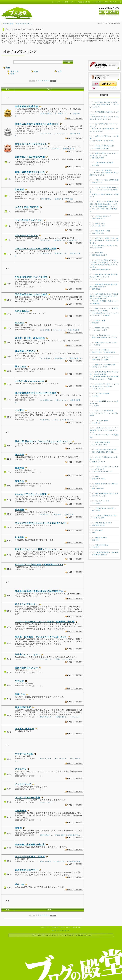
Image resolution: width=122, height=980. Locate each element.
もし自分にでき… (60, 861)
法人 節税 (99, 530)
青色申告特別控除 (102, 545)
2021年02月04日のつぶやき (106, 102)
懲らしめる (21, 366)
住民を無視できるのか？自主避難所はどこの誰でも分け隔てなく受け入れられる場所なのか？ (104, 296)
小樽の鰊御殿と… (46, 199)
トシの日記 (96, 345)
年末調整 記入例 (98, 525)
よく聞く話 (96, 423)
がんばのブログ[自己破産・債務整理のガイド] (39, 565)
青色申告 (96, 547)
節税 (94, 533)
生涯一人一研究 (46, 861)
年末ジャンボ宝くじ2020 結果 (107, 180)
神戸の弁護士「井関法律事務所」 (105, 352)
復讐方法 (20, 481)
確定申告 (96, 540)
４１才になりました (103, 335)
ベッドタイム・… (69, 659)
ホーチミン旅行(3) (102, 350)
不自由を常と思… (75, 861)
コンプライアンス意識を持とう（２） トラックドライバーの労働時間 (104, 190)
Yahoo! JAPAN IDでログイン (107, 88)
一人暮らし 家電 (98, 518)
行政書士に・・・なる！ (28, 654)
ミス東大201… (46, 420)
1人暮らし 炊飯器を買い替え (106, 516)
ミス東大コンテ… (68, 420)
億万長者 (20, 455)
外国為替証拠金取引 (100, 555)
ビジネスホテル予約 (100, 445)
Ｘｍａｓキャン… (59, 330)
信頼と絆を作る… (75, 330)
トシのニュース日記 (100, 330)
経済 (36, 71)
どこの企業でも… (46, 400)
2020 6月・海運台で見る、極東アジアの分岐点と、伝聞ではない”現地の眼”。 (104, 241)
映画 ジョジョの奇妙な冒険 (106, 365)
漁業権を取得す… (46, 835)
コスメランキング (63, 931)
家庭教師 (20, 468)
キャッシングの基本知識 (104, 411)
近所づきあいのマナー (26, 870)
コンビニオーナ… (46, 802)
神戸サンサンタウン (100, 496)
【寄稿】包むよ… (62, 717)
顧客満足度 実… (70, 149)
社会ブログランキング (25, 24)
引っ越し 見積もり (25, 729)
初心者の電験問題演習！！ (102, 269)
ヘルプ (58, 2)
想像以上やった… (75, 240)
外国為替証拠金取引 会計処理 (107, 552)
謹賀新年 (58, 199)
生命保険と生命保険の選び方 (30, 844)
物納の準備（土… (61, 358)
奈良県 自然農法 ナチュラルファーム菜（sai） (41, 637)
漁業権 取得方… (74, 835)
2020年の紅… (69, 199)
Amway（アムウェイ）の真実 (31, 494)
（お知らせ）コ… (46, 253)
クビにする (21, 769)
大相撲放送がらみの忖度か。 (106, 508)
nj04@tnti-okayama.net (30, 381)
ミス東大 (20, 410)
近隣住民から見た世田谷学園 (30, 157)
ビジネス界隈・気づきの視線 (103, 141)
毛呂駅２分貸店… (46, 114)
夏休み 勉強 (100, 320)
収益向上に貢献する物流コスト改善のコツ (37, 124)
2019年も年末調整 (102, 394)
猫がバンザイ (100, 224)
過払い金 (20, 884)
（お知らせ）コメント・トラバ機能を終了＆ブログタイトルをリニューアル (104, 430)
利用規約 (55, 927)
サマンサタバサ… (46, 759)
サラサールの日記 (24, 754)
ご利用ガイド (45, 927)
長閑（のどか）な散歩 (101, 360)
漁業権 (18, 828)
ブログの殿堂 (8, 24)
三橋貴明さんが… (60, 240)
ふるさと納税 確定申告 (27, 207)
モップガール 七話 (102, 501)
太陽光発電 (21, 811)
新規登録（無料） (84, 2)
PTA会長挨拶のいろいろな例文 (31, 277)
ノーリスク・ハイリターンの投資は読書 (36, 248)
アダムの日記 (97, 503)
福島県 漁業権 (60, 835)
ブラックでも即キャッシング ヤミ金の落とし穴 (40, 523)
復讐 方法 (20, 694)
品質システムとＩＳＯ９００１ (31, 144)
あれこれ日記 (22, 311)
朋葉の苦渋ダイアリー (26, 668)
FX (53, 931)
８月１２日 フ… (46, 659)
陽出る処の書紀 (98, 158)
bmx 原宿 (99, 253)
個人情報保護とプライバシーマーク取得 (36, 393)
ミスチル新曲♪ (45, 330)
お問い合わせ (66, 927)
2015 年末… (58, 514)
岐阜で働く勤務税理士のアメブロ (105, 337)
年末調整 (20, 510)
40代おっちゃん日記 (100, 367)
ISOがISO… (56, 149)
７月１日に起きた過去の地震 (106, 450)
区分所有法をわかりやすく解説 (31, 294)
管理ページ (69, 2)
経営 (60, 71)
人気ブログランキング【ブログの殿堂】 (60, 935)
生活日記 (20, 681)
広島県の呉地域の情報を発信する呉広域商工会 (39, 591)
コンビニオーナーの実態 (28, 798)
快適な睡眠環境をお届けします (107, 493)
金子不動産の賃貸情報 (26, 106)
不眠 (97, 476)
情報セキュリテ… (62, 400)
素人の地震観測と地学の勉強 (103, 452)
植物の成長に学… (46, 717)
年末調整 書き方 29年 (104, 523)
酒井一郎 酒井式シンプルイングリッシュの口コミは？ (43, 441)
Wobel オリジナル (103, 328)
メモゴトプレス (98, 389)
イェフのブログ (23, 784)
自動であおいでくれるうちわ (106, 342)
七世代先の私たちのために (29, 220)
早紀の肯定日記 (98, 233)
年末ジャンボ (97, 182)
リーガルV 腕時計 (102, 420)
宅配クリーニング (99, 462)
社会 (8, 68)
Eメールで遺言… (46, 358)
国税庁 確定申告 (101, 538)
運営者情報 (77, 927)
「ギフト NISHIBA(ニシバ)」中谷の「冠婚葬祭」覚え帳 (45, 622)
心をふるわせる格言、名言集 (30, 857)
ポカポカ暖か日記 (99, 226)
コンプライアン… (46, 133)
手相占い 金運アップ (103, 216)
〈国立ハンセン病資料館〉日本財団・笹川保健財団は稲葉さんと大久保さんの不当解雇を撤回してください (104, 204)
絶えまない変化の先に (26, 604)
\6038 (58, 659)
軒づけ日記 (96, 510)
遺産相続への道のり (25, 351)
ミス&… (56, 420)
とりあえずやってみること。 (103, 471)
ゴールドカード (98, 279)
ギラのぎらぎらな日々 (26, 236)
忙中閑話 (20, 189)
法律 (13, 74)
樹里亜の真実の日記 (100, 255)
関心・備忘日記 (98, 488)
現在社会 (15, 71)
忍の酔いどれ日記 (99, 479)
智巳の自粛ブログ (99, 219)
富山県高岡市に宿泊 (103, 442)
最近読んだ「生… (62, 253)
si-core (19, 323)
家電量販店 (96, 289)
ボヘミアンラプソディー (104, 357)
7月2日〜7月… (46, 240)
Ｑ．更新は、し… (62, 114)
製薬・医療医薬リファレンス (30, 172)
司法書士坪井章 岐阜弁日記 (30, 338)
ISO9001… (44, 149)
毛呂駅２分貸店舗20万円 (105, 146)
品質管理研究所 (23, 707)
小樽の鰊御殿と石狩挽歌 (104, 163)
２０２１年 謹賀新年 (104, 170)
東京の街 (96, 323)
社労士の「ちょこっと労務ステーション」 (37, 549)
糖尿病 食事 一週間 (103, 231)
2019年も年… (45, 514)
